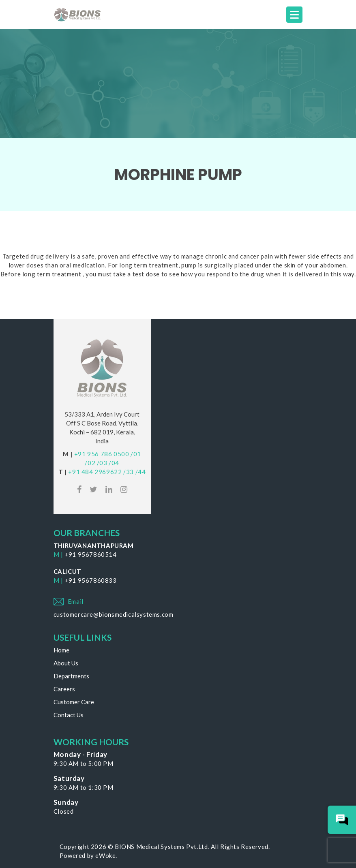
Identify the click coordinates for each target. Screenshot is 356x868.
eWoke (105, 855)
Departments (71, 676)
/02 (90, 463)
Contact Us (69, 715)
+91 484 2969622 (95, 472)
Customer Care (74, 702)
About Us (66, 663)
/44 (141, 472)
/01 (136, 454)
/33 (129, 472)
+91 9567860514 (90, 554)
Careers (64, 689)
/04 (114, 463)
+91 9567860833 (90, 580)
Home (61, 650)
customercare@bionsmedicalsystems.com (114, 614)
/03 (102, 463)
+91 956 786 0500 (102, 454)
